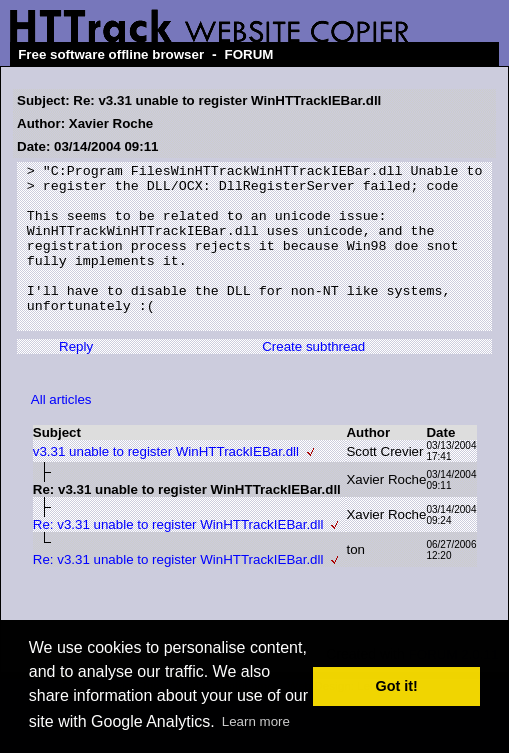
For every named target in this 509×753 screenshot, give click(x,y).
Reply (76, 379)
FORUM (249, 54)
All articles (61, 432)
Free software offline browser (111, 54)
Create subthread (313, 379)
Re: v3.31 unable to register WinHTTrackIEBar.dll (178, 557)
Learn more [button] (256, 721)
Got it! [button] (397, 686)
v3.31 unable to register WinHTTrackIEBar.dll (166, 484)
